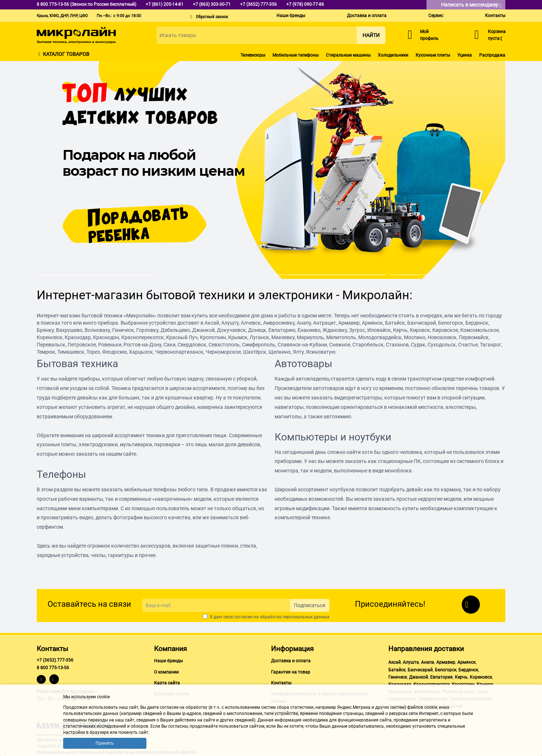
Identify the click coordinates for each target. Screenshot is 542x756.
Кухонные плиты (433, 55)
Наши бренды (291, 16)
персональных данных (306, 617)
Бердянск (468, 670)
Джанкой (418, 677)
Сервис (436, 16)
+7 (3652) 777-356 (55, 660)
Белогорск (446, 670)
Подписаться (310, 605)
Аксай (395, 662)
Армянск (466, 662)
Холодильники (393, 55)
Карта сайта (167, 683)
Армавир (446, 662)
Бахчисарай (420, 670)
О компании (166, 672)
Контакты (495, 16)
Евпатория (441, 677)
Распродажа (492, 55)
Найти (371, 35)
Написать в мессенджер (471, 5)
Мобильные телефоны (296, 55)
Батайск (397, 670)
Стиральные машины (348, 55)
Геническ (398, 677)
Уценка (465, 55)
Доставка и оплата (367, 16)
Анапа (428, 662)
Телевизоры (253, 55)
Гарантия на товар (291, 672)
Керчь (461, 677)
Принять (105, 743)
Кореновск (481, 677)
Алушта (411, 662)
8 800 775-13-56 (53, 668)
